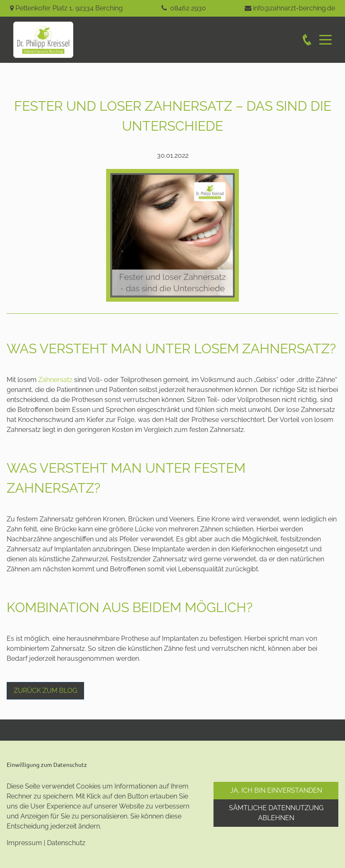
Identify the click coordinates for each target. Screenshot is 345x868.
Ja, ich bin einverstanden (276, 790)
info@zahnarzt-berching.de (294, 8)
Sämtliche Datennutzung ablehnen (276, 813)
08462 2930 (188, 8)
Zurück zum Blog (45, 691)
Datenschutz (66, 843)
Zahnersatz (55, 380)
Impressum (24, 843)
